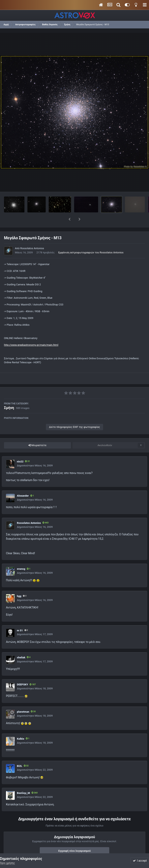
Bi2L (20, 756)
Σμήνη (9, 397)
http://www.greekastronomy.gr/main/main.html (31, 335)
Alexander (23, 485)
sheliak (21, 647)
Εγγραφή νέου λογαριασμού (75, 840)
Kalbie (21, 728)
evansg (21, 558)
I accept (140, 861)
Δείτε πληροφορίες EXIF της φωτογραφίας (74, 417)
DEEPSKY (22, 674)
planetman (23, 701)
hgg (19, 586)
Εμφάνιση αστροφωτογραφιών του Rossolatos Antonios (91, 242)
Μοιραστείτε (37, 435)
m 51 (20, 620)
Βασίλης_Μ (23, 783)
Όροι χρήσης (7, 863)
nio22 (20, 451)
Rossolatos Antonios (32, 238)
